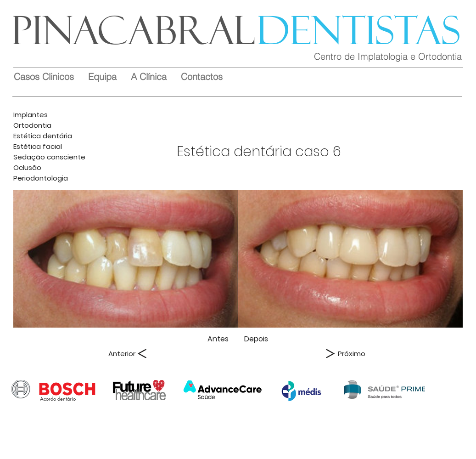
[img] (126, 259)
